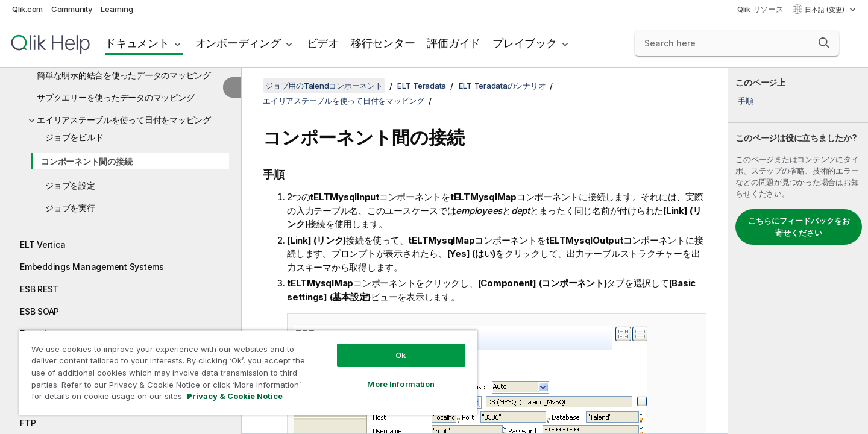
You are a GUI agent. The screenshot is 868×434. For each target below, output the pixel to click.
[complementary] (798, 251)
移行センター (383, 43)
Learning (117, 9)
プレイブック (525, 43)
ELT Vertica (42, 244)
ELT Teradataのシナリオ (502, 86)
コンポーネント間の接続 (86, 161)
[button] (824, 43)
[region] (248, 372)
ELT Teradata (422, 86)
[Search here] (737, 43)
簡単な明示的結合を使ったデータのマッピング (124, 75)
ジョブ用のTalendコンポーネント (324, 86)
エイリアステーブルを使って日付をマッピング (124, 120)
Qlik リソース (760, 9)
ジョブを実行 (70, 208)
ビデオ (323, 43)
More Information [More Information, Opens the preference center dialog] (401, 384)
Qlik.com (27, 9)
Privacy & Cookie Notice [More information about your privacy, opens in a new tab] (235, 396)
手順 (746, 101)
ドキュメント (137, 43)
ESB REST (39, 289)
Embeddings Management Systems (92, 267)
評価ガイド (454, 43)
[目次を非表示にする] (232, 87)
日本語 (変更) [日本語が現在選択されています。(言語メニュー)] (826, 10)
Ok (401, 355)
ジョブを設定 (70, 185)
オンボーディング (238, 43)
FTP (28, 423)
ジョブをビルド (74, 137)
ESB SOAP (39, 311)
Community (72, 9)
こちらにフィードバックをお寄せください (799, 227)
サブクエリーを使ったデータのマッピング (115, 97)
